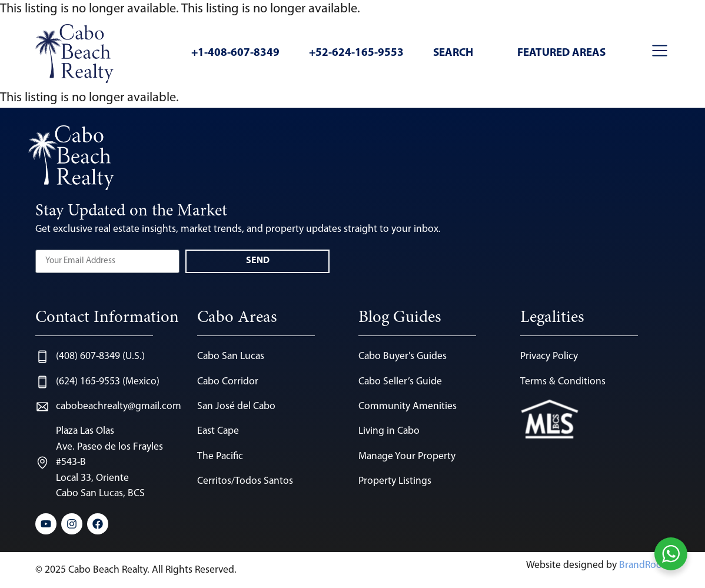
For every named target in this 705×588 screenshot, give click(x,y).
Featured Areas (561, 53)
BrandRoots (644, 565)
